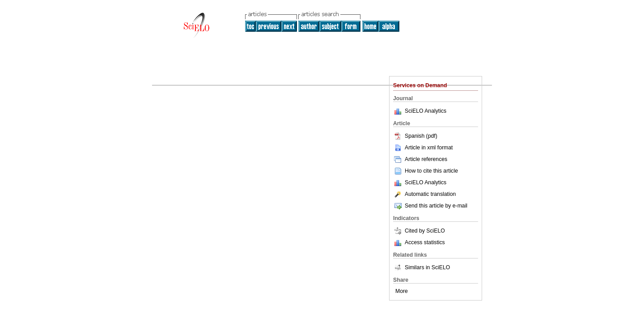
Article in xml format (423, 148)
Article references (420, 159)
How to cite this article (431, 171)
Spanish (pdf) (415, 136)
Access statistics (425, 242)
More (402, 291)
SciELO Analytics (426, 111)
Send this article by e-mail (430, 206)
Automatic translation (424, 194)
